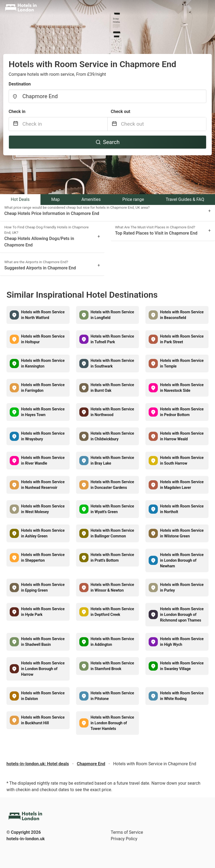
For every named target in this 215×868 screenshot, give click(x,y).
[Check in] (65, 124)
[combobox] (107, 96)
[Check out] (164, 124)
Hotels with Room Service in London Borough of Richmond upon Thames (182, 615)
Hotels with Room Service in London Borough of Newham (182, 560)
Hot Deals (20, 199)
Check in (17, 111)
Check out (121, 111)
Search (107, 142)
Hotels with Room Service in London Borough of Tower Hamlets (112, 723)
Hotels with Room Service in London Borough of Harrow (43, 669)
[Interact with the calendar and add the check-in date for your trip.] (16, 124)
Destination (20, 84)
